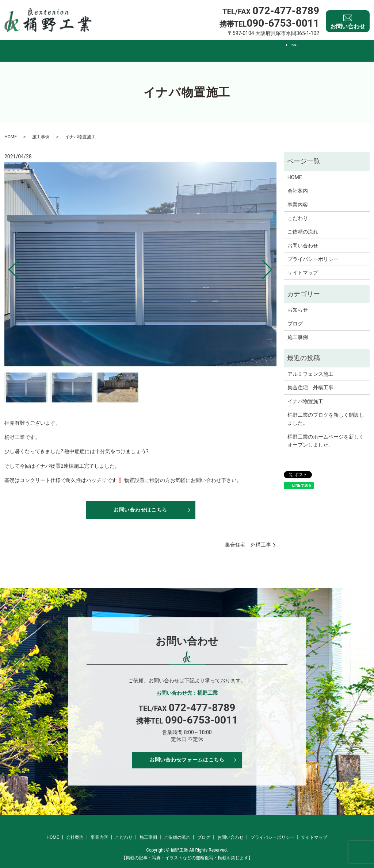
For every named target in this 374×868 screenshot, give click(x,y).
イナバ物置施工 (305, 394)
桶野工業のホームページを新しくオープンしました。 (326, 434)
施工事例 (210, 47)
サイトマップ (303, 266)
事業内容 (138, 47)
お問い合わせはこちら (141, 504)
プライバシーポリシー (313, 252)
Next (273, 260)
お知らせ (298, 303)
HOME (69, 47)
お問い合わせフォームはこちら (187, 759)
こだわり (174, 47)
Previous (8, 260)
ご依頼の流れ (251, 47)
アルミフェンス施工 (310, 367)
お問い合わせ (348, 22)
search (312, 47)
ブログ (289, 47)
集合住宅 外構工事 (248, 540)
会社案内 (102, 47)
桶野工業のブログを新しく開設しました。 (326, 412)
